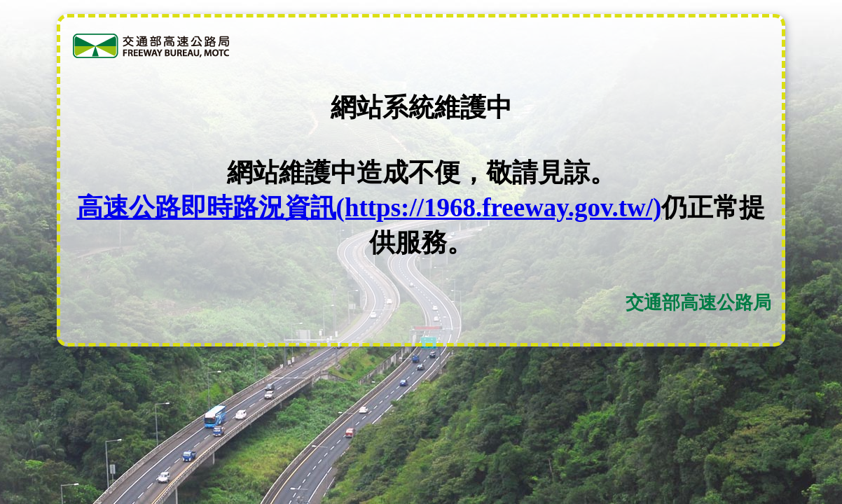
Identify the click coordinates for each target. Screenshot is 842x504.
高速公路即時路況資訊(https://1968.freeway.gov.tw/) (370, 208)
